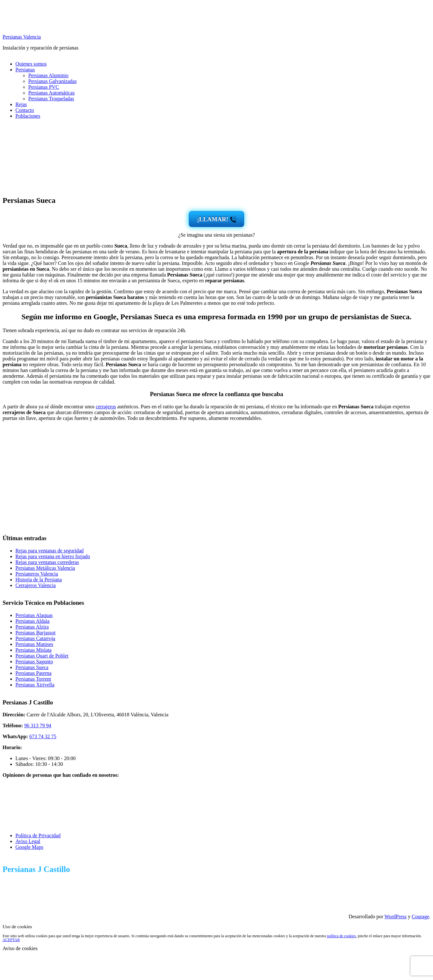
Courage (420, 916)
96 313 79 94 (38, 726)
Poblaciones (28, 116)
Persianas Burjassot (35, 633)
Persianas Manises (34, 644)
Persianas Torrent (33, 679)
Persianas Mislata (33, 650)
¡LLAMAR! (212, 219)
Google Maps (29, 847)
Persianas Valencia (22, 37)
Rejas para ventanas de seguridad (49, 551)
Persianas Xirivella (35, 685)
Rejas (21, 104)
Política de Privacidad (38, 835)
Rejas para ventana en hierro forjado (53, 556)
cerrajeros (106, 407)
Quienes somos (31, 64)
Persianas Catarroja (35, 638)
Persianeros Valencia (37, 574)
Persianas (25, 70)
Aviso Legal (28, 841)
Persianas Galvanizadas (53, 81)
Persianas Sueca (32, 667)
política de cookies (341, 936)
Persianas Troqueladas (51, 99)
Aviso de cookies (20, 948)
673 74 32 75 (43, 736)
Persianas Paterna (33, 673)
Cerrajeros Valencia (35, 585)
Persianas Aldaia (32, 621)
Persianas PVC (44, 87)
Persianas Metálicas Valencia (45, 568)
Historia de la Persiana (39, 580)
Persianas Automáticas (51, 93)
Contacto (25, 110)
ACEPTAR (11, 940)
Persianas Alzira (32, 627)
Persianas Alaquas (34, 615)
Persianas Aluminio (48, 75)
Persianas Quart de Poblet (42, 656)
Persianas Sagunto (34, 662)
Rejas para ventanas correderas (47, 562)
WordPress (396, 916)
